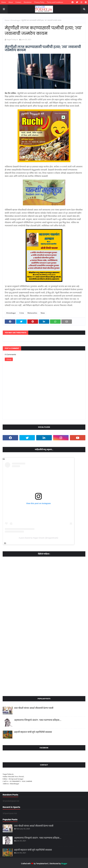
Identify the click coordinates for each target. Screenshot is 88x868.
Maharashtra (32, 313)
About (11, 2)
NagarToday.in (12, 39)
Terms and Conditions (55, 2)
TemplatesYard (42, 864)
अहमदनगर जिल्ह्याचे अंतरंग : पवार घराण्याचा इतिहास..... (38, 720)
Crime (22, 313)
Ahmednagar (15, 20)
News (43, 313)
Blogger (64, 864)
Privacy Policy (39, 2)
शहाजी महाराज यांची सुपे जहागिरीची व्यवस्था (33, 732)
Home (4, 2)
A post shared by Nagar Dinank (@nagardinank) (38, 538)
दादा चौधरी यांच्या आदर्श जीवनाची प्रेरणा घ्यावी (34, 708)
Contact (18, 2)
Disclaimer (28, 2)
